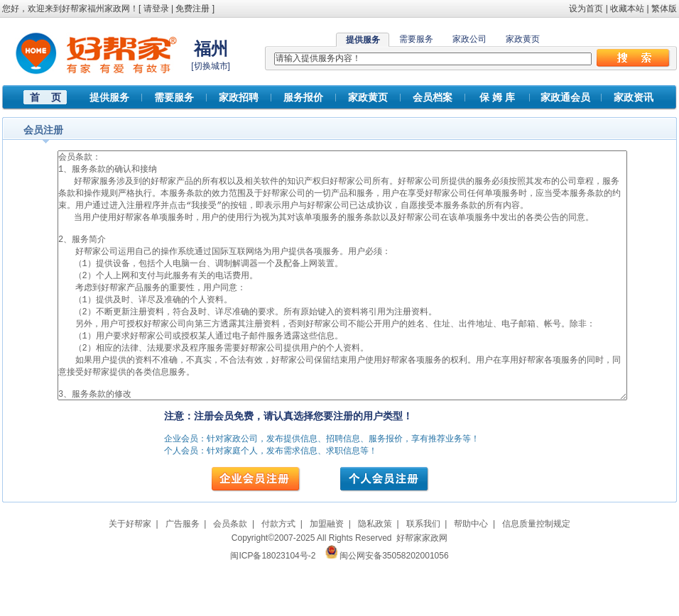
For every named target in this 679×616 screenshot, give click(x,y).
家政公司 (469, 39)
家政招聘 (239, 97)
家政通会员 (565, 97)
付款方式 (278, 577)
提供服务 (109, 97)
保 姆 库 (497, 97)
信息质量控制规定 (536, 577)
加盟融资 (327, 577)
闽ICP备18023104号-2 (273, 609)
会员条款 (230, 577)
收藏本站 (627, 9)
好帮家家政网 (422, 591)
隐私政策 (375, 577)
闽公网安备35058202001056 (394, 609)
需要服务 (416, 39)
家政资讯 (634, 97)
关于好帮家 (130, 577)
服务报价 (303, 97)
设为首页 (586, 9)
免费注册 (192, 9)
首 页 (45, 97)
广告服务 (183, 577)
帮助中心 (471, 577)
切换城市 (211, 66)
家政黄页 (523, 39)
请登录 (156, 9)
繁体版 (664, 9)
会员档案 (433, 97)
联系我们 (423, 577)
